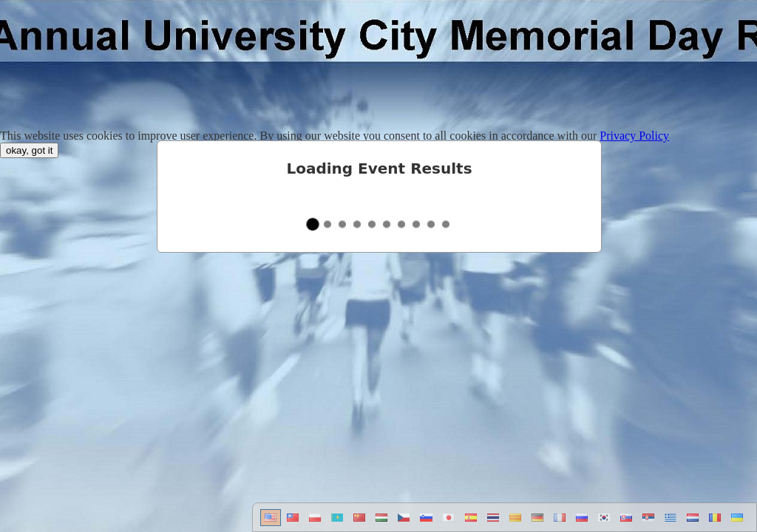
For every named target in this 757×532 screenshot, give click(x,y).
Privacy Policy (634, 136)
